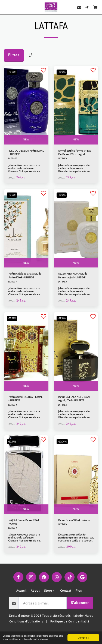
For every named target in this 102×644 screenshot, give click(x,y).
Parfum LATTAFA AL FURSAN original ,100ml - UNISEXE (74, 399)
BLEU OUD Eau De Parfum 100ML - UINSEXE (26, 152)
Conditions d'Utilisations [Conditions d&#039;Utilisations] (26, 621)
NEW (26, 139)
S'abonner (80, 603)
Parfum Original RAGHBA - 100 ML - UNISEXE (25, 399)
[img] (26, 105)
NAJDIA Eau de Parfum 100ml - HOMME (24, 522)
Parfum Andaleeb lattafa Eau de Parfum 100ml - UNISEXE (25, 275)
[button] (6, 7)
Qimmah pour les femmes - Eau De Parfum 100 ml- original (75, 152)
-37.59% (12, 72)
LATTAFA (13, 158)
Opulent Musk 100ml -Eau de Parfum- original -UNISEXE (73, 275)
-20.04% (62, 442)
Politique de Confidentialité (70, 621)
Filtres (14, 55)
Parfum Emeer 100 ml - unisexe (74, 520)
